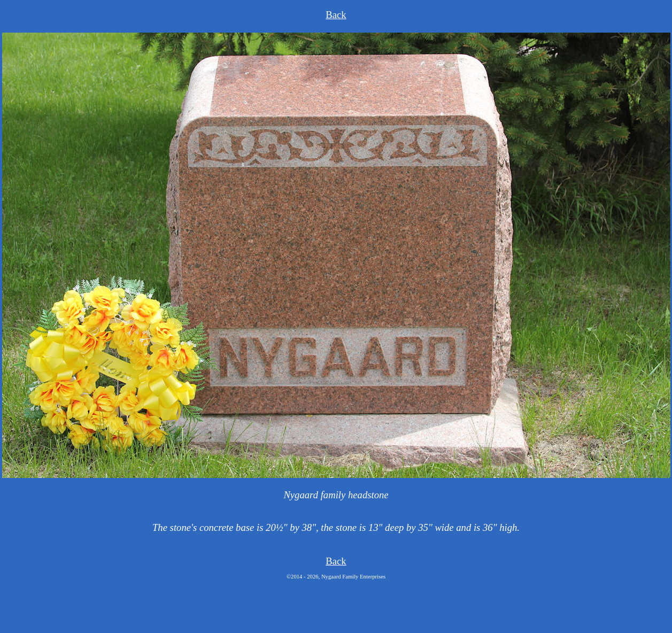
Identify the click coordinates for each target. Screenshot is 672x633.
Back (336, 15)
